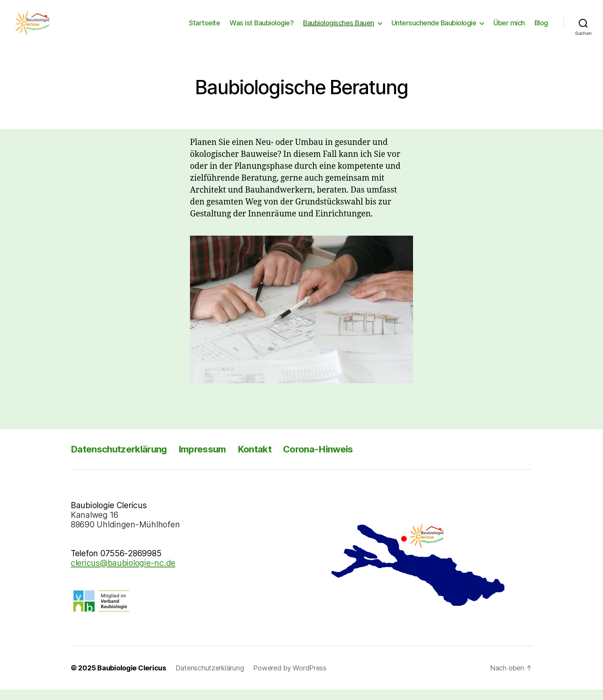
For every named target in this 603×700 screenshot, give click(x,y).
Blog (541, 28)
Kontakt (255, 460)
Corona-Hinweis (318, 460)
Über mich (509, 28)
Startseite (204, 28)
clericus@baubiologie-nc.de (123, 573)
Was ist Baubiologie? (262, 28)
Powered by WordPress (290, 678)
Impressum (202, 460)
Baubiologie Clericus (132, 678)
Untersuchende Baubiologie (434, 28)
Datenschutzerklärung (119, 460)
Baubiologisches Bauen (339, 28)
